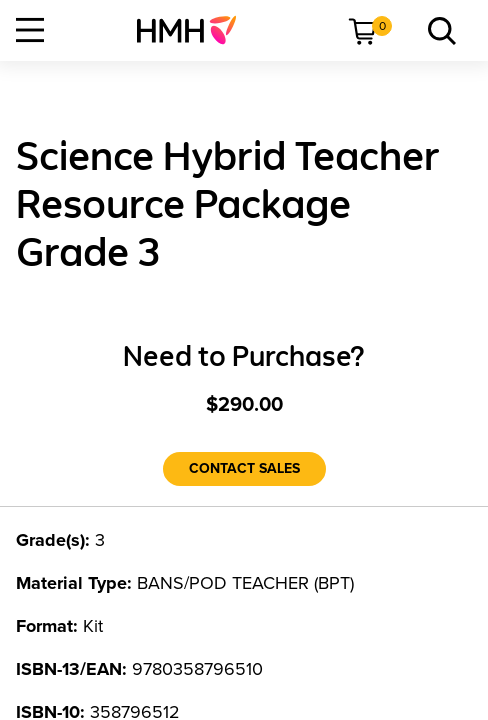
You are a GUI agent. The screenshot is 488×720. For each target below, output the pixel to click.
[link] (194, 30)
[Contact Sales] (244, 469)
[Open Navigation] (30, 30)
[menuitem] (194, 30)
